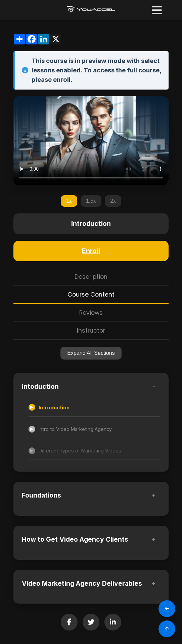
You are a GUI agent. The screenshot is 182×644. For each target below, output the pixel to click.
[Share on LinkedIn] (113, 622)
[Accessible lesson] (94, 408)
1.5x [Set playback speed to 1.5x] (91, 201)
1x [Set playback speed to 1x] (69, 201)
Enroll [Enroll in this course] (91, 251)
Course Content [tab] (91, 295)
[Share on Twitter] (91, 622)
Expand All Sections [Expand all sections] (91, 353)
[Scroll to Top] (167, 629)
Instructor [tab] (91, 331)
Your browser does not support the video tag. (91, 141)
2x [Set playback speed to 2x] (113, 201)
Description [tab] (91, 277)
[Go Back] (167, 609)
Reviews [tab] (91, 313)
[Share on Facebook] (69, 622)
